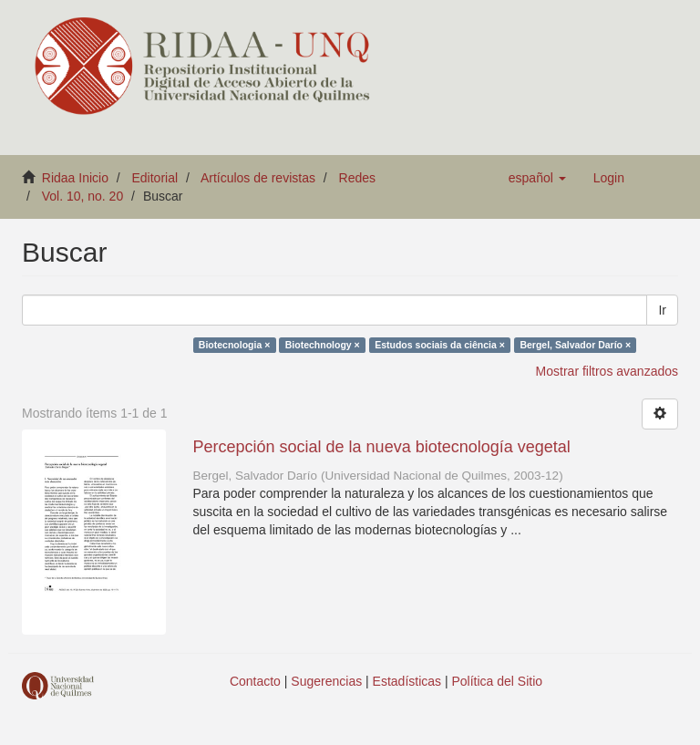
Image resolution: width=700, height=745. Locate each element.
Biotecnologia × (234, 345)
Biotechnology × (323, 345)
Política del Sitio (498, 681)
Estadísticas (407, 681)
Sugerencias (326, 681)
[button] (537, 178)
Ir (662, 310)
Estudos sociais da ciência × (440, 345)
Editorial (155, 178)
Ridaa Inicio (75, 178)
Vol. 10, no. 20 (83, 196)
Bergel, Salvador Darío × (575, 345)
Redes (357, 178)
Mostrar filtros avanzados (607, 371)
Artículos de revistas (258, 178)
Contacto (255, 681)
